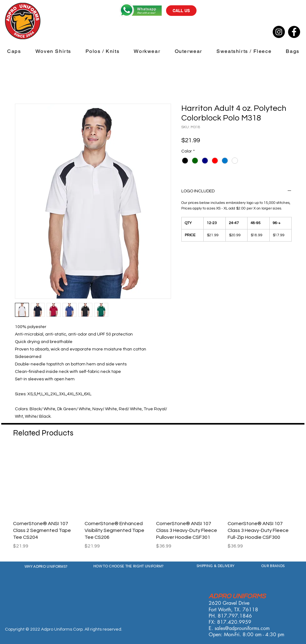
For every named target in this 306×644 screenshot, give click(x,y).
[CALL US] (181, 11)
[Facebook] (294, 32)
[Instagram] (279, 32)
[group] (153, 503)
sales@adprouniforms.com (242, 628)
